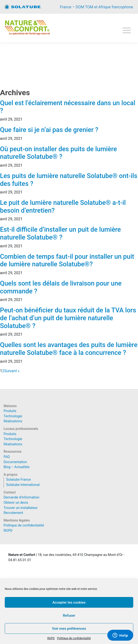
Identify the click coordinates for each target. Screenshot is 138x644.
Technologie (13, 416)
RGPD (51, 638)
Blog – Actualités (17, 467)
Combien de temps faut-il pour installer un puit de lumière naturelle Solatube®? (67, 261)
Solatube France (18, 480)
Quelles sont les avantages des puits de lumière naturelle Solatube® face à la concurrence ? (69, 349)
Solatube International (23, 485)
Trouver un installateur (21, 508)
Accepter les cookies (69, 602)
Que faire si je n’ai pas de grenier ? (49, 130)
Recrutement (13, 513)
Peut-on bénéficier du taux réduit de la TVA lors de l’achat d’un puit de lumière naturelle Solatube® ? (68, 318)
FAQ (7, 457)
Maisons (10, 406)
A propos (10, 475)
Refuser (69, 616)
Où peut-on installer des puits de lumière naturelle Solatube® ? (58, 153)
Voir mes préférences (69, 629)
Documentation (15, 462)
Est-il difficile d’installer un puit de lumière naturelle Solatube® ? (60, 233)
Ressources (13, 452)
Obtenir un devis (16, 503)
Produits (10, 411)
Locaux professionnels (21, 429)
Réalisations (13, 421)
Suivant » (12, 371)
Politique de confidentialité (74, 638)
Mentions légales (17, 520)
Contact (10, 492)
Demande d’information (21, 497)
